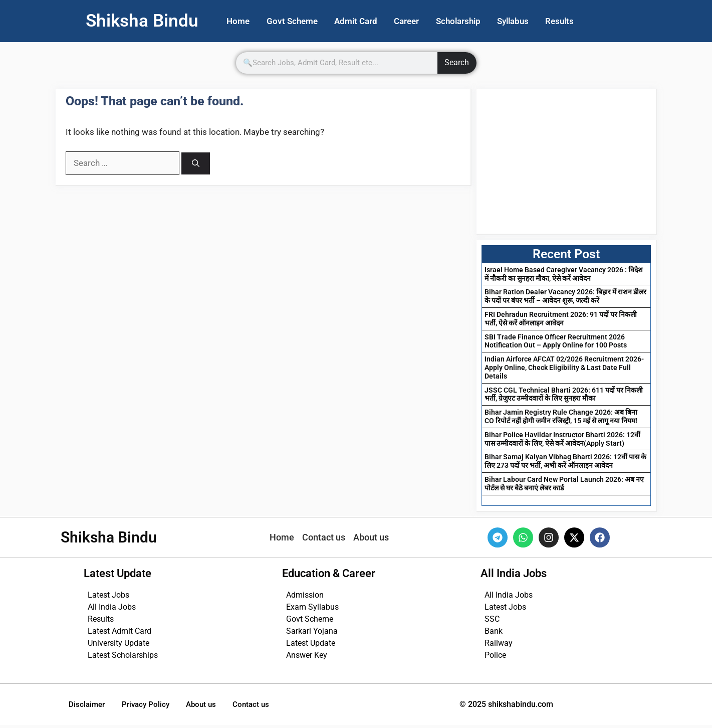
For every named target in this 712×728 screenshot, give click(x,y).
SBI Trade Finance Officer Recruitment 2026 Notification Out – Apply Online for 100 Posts (556, 342)
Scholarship (473, 22)
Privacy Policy (154, 706)
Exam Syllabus (312, 608)
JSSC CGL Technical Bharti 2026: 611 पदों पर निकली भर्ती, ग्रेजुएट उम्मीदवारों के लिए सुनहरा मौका (564, 395)
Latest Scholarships (123, 656)
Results (581, 22)
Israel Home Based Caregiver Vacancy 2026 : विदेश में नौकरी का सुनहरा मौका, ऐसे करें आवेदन (564, 275)
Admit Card (364, 22)
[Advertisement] (566, 162)
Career (418, 22)
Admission (305, 596)
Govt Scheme (297, 22)
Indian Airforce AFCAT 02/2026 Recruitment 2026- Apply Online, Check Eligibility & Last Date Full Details (564, 369)
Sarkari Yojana (312, 632)
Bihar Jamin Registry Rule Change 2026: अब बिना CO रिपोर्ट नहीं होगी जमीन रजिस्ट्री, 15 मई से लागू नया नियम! (561, 417)
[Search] (196, 165)
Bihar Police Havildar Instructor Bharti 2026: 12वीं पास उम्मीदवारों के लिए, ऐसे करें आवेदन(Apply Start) (562, 440)
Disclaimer (90, 706)
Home (240, 22)
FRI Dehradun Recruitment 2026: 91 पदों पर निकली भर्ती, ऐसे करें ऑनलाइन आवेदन (561, 320)
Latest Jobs (108, 596)
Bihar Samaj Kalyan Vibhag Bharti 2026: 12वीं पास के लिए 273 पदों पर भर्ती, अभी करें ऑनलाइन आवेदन (565, 463)
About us (215, 706)
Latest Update (311, 644)
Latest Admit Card (120, 632)
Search (457, 64)
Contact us (270, 706)
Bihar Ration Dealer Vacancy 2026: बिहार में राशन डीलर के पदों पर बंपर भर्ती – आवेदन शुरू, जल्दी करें (565, 298)
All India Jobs (112, 608)
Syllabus (531, 22)
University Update (118, 644)
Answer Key (307, 656)
